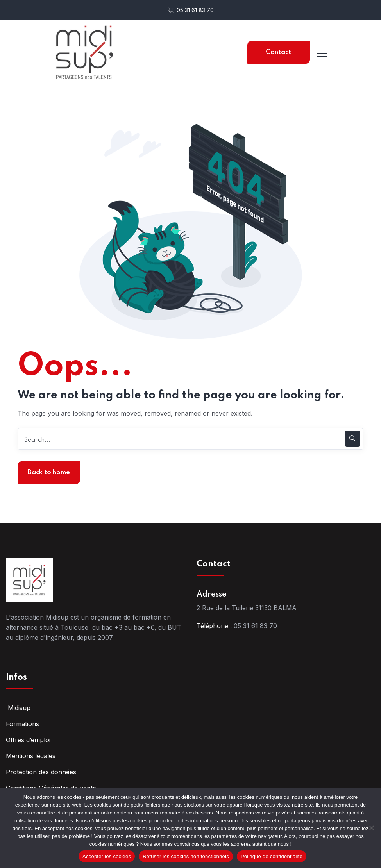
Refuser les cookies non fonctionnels (186, 856)
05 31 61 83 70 (191, 10)
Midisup (18, 708)
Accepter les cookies (107, 856)
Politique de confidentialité (272, 856)
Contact (278, 52)
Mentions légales (31, 756)
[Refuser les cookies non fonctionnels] (371, 828)
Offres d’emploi (28, 740)
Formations (22, 724)
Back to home (49, 472)
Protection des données (41, 772)
